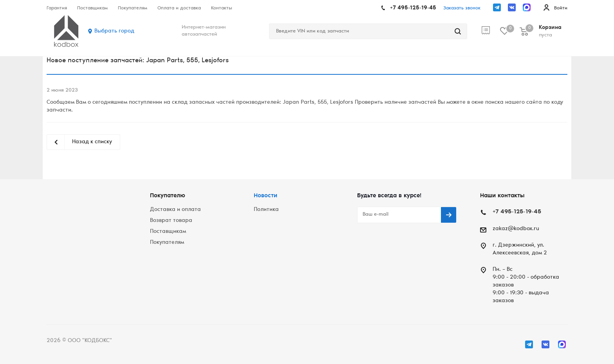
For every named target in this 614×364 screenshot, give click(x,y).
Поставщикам (168, 232)
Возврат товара (171, 221)
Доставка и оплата (175, 210)
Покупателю (168, 196)
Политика (266, 210)
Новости (265, 196)
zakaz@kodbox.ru (516, 229)
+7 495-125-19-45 (413, 8)
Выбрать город (114, 31)
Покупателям (167, 243)
